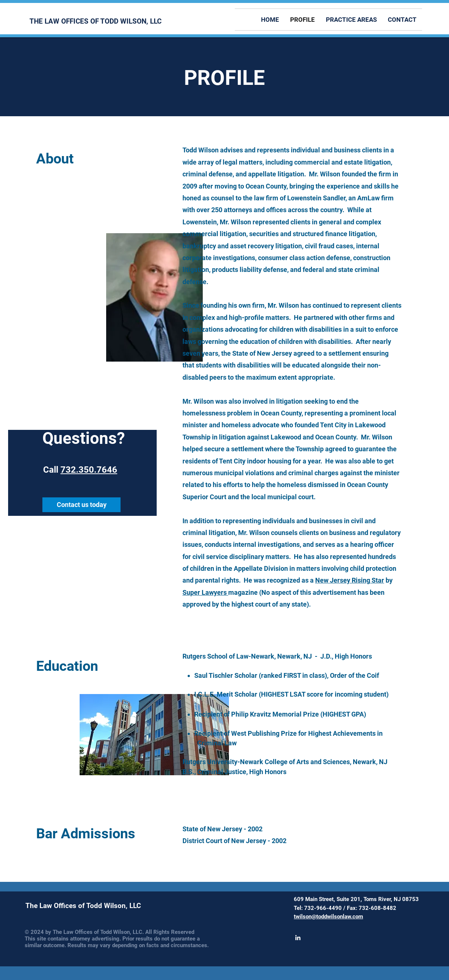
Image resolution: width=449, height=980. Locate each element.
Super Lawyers (205, 592)
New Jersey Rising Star (350, 580)
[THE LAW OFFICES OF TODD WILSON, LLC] (97, 21)
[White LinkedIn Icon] (298, 938)
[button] (351, 20)
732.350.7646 (89, 470)
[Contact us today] (81, 505)
